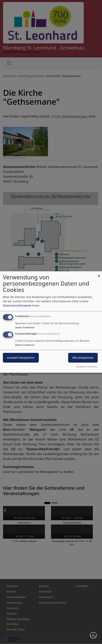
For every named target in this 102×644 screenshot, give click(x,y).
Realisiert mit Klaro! (87, 367)
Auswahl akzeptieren (21, 358)
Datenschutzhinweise (17, 305)
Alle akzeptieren (83, 358)
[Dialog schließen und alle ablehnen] (99, 274)
